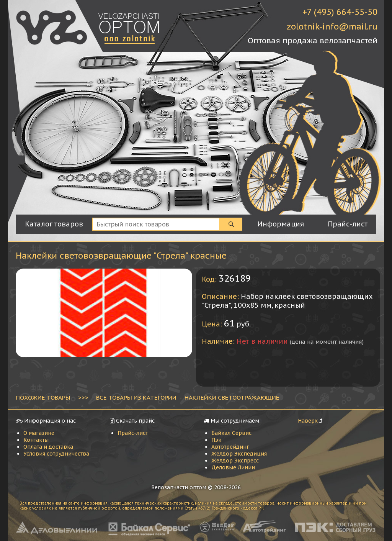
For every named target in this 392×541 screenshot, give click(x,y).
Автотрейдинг (230, 447)
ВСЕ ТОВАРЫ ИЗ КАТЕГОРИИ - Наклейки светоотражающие (188, 397)
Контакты (36, 440)
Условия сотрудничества (56, 454)
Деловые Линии (233, 467)
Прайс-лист (133, 433)
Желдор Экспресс (235, 461)
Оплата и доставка (48, 447)
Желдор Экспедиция (239, 454)
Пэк (216, 440)
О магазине (39, 433)
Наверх (308, 421)
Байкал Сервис (231, 433)
